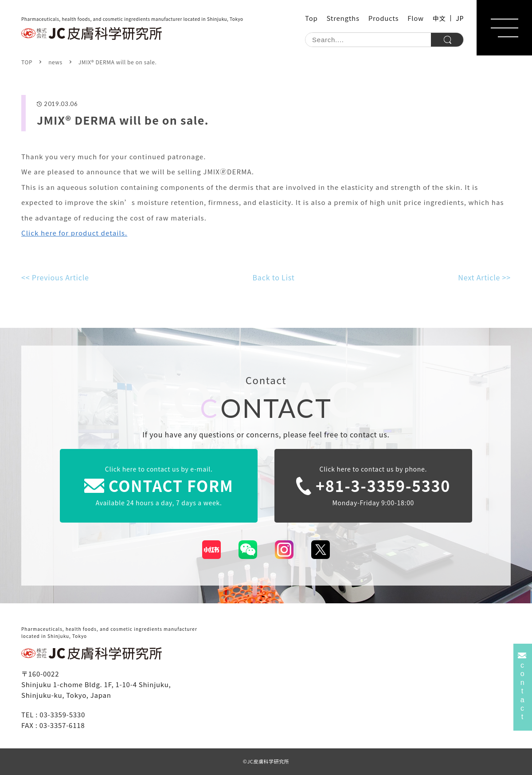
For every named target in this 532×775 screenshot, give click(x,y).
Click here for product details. (74, 233)
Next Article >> (484, 277)
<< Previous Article (55, 277)
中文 (439, 18)
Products (384, 18)
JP (460, 18)
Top (311, 18)
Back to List (274, 277)
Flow (416, 18)
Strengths (343, 18)
